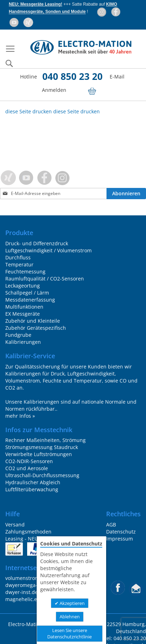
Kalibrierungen (23, 342)
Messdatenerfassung (30, 300)
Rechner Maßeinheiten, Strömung (45, 440)
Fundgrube (18, 335)
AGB (111, 525)
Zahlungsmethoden (28, 532)
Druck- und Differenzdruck (37, 243)
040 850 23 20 (72, 76)
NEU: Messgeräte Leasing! (35, 4)
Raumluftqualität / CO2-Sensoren (45, 279)
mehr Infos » (20, 416)
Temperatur (19, 264)
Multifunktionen (24, 307)
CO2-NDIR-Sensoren (29, 461)
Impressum (120, 539)
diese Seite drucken (29, 111)
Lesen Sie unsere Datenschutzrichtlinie (69, 634)
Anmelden (55, 90)
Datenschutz (121, 532)
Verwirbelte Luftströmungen (39, 454)
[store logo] (81, 48)
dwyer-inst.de (22, 592)
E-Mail (117, 77)
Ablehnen (70, 617)
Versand (15, 525)
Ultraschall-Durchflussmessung (42, 475)
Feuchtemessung (25, 272)
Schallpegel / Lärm (27, 293)
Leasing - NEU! (22, 539)
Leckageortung (23, 286)
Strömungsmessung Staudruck (42, 447)
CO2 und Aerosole (27, 468)
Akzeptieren (72, 603)
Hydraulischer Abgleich (33, 482)
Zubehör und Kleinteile (33, 321)
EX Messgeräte (23, 314)
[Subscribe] (126, 194)
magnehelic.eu (23, 599)
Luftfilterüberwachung (32, 489)
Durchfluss (18, 257)
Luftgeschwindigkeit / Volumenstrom (48, 250)
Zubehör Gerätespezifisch (36, 328)
